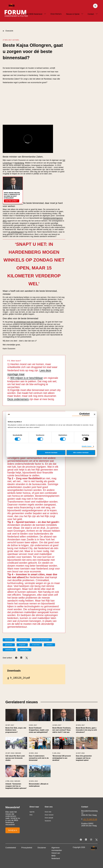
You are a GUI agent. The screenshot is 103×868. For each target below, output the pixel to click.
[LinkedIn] (21, 658)
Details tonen (87, 446)
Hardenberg (19, 163)
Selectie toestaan (51, 453)
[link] (16, 722)
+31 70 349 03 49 (90, 819)
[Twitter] (27, 658)
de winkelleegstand (16, 232)
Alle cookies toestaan (81, 453)
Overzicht (8, 31)
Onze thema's (56, 14)
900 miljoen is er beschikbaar (27, 378)
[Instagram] (91, 840)
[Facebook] (16, 658)
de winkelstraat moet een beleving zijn (29, 322)
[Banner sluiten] (95, 414)
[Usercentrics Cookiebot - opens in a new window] (81, 414)
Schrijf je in (13, 830)
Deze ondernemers (18, 399)
